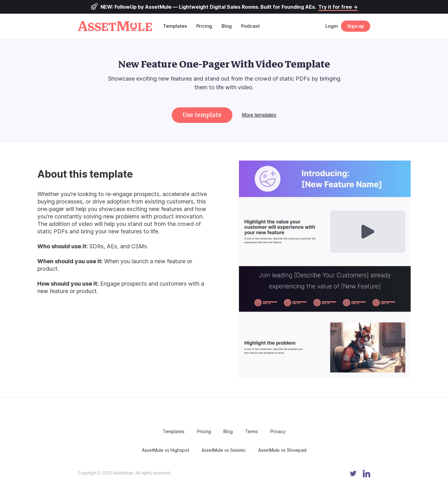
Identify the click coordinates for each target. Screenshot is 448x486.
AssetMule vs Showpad (282, 450)
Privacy (278, 431)
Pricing (204, 26)
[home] (118, 26)
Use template (202, 115)
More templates (259, 115)
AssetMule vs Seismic (224, 450)
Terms (252, 431)
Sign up (356, 26)
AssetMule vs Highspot (166, 450)
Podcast (250, 26)
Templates (175, 26)
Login (332, 26)
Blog (227, 26)
